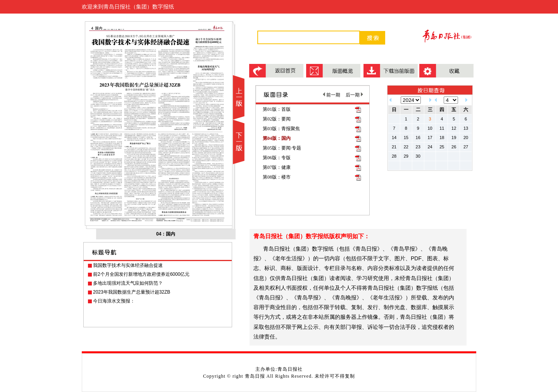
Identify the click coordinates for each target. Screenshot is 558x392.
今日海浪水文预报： (114, 301)
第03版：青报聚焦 (281, 129)
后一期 (354, 95)
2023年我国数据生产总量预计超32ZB (132, 292)
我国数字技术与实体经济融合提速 (128, 265)
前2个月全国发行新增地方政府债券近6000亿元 (141, 274)
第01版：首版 (277, 109)
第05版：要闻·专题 (282, 148)
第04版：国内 (277, 138)
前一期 (332, 95)
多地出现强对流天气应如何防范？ (128, 283)
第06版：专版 (277, 158)
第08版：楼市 (277, 177)
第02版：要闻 (277, 119)
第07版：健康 (277, 167)
